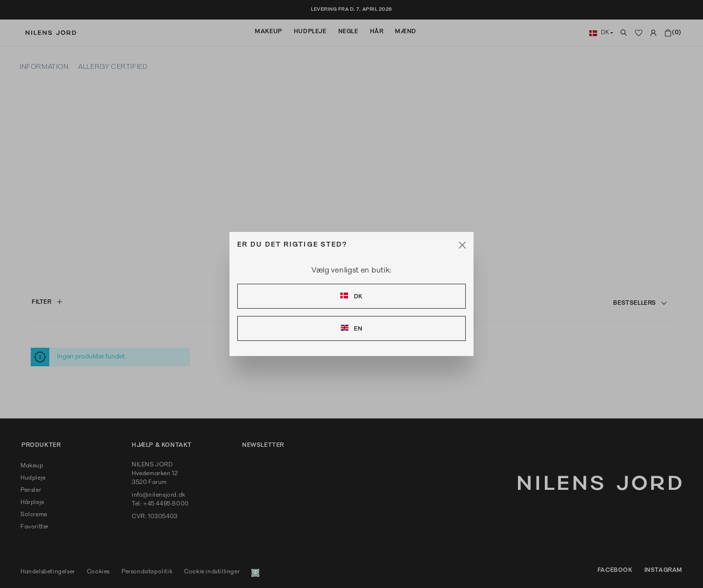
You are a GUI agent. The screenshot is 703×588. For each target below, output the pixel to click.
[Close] (462, 245)
